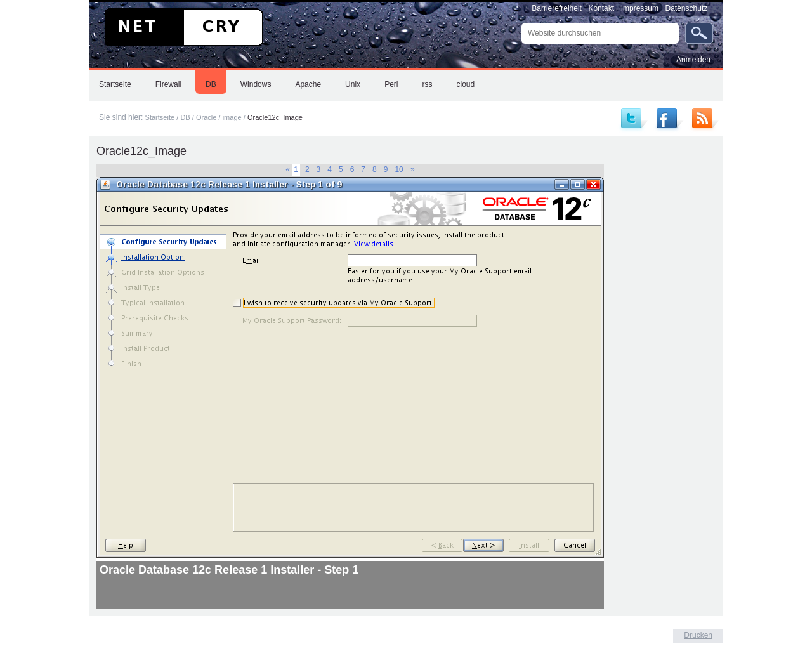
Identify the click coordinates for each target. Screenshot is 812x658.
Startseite (115, 84)
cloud (465, 84)
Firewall (168, 84)
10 (399, 169)
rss (427, 84)
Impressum (640, 8)
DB (211, 84)
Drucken (698, 635)
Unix (353, 84)
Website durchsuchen (521, 23)
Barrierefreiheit (557, 8)
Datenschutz (687, 8)
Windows (256, 84)
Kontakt (601, 8)
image (232, 117)
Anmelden (693, 60)
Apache (308, 84)
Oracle (206, 117)
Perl (391, 84)
